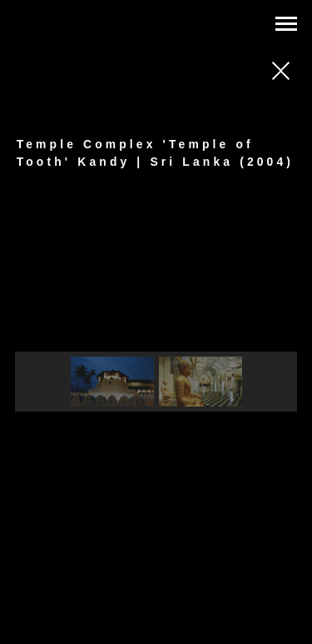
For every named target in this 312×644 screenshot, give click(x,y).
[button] (112, 382)
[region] (156, 317)
